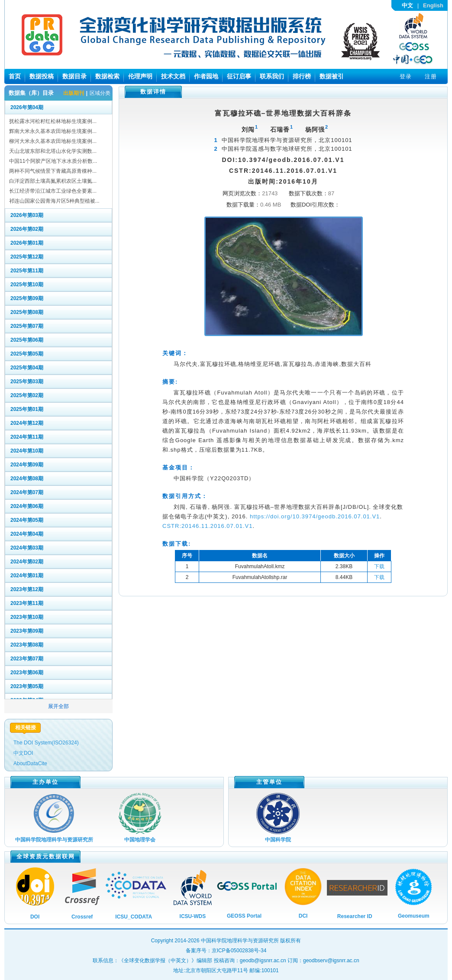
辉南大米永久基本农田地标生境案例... (53, 131)
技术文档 (173, 76)
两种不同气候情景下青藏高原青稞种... (53, 171)
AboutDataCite (30, 763)
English (433, 5)
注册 (431, 76)
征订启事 (239, 76)
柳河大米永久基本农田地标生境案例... (53, 141)
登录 (406, 76)
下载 (379, 566)
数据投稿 (42, 76)
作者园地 (206, 76)
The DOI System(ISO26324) (46, 743)
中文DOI (23, 753)
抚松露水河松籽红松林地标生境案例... (53, 121)
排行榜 (302, 76)
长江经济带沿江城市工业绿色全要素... (53, 191)
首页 (15, 76)
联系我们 (272, 76)
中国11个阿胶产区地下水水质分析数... (53, 161)
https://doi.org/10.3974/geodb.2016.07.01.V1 (315, 516)
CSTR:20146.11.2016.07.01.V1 (207, 526)
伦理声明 (140, 76)
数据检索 (107, 76)
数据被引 (332, 76)
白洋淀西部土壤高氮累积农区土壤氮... (53, 181)
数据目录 (74, 76)
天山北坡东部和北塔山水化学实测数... (53, 151)
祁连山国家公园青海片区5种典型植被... (54, 201)
